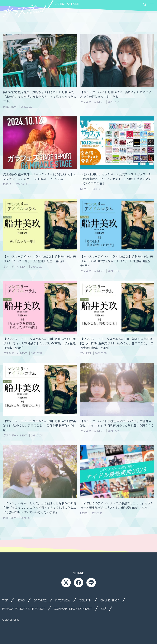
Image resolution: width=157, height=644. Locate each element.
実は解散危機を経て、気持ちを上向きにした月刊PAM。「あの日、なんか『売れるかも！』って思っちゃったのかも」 (40, 96)
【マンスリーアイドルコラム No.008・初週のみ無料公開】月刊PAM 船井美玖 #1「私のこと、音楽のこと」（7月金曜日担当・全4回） (117, 343)
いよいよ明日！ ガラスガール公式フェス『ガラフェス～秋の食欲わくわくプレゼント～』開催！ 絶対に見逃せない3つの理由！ (116, 179)
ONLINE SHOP (110, 600)
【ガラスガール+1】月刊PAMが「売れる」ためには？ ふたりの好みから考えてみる (116, 94)
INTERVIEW (63, 600)
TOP (5, 600)
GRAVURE (40, 600)
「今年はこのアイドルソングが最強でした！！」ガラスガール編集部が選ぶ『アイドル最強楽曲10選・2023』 (117, 505)
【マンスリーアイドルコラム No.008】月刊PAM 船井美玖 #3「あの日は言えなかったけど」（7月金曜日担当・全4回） (116, 261)
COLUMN (85, 600)
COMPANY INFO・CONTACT (73, 609)
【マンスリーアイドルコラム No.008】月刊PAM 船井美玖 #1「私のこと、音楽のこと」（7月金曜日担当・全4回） (39, 425)
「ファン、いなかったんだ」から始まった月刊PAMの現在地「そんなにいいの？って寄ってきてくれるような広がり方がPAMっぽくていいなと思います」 (40, 508)
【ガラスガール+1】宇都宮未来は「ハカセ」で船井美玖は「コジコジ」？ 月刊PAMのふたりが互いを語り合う (117, 423)
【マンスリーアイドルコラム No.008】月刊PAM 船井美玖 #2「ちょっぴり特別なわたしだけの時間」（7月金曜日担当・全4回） (39, 343)
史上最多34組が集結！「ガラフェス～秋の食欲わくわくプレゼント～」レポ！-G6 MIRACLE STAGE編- (40, 176)
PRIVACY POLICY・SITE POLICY (23, 609)
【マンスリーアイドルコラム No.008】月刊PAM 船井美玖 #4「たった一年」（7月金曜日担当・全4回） (39, 259)
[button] (152, 4)
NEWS (21, 600)
